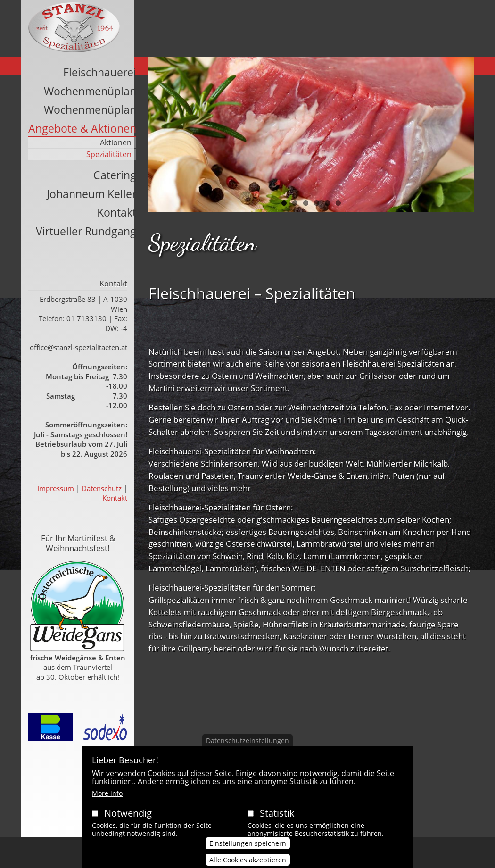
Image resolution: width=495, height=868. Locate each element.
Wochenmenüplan (90, 91)
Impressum (56, 488)
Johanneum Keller (91, 194)
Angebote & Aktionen (82, 128)
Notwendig (128, 825)
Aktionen (116, 142)
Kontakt (117, 212)
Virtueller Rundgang (86, 231)
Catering (115, 175)
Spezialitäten (109, 154)
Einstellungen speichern (248, 855)
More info (107, 805)
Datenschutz (102, 488)
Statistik (277, 825)
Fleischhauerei (100, 72)
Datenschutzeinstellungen (247, 752)
